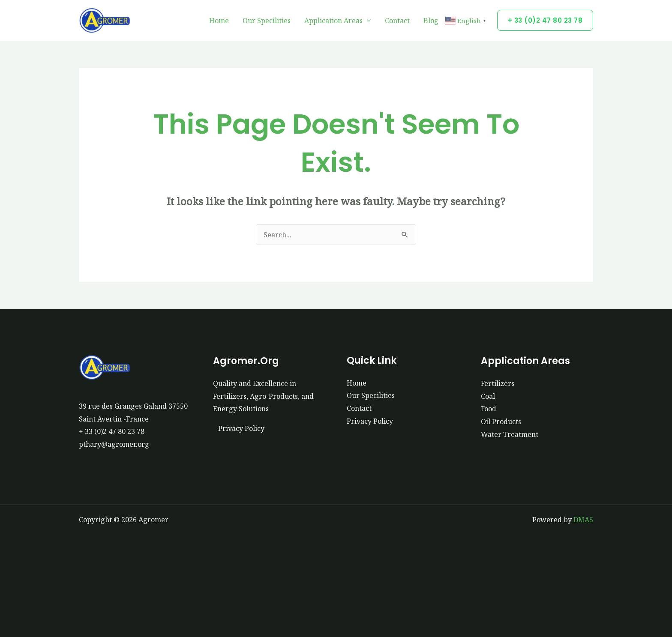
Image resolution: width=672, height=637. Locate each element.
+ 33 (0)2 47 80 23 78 (112, 431)
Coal (488, 396)
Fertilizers (498, 383)
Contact (397, 21)
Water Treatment (510, 434)
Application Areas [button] (333, 21)
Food (489, 409)
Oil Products (501, 422)
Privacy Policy (241, 428)
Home (219, 21)
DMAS (583, 520)
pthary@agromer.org (114, 444)
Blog (431, 21)
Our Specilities (267, 21)
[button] (545, 20)
